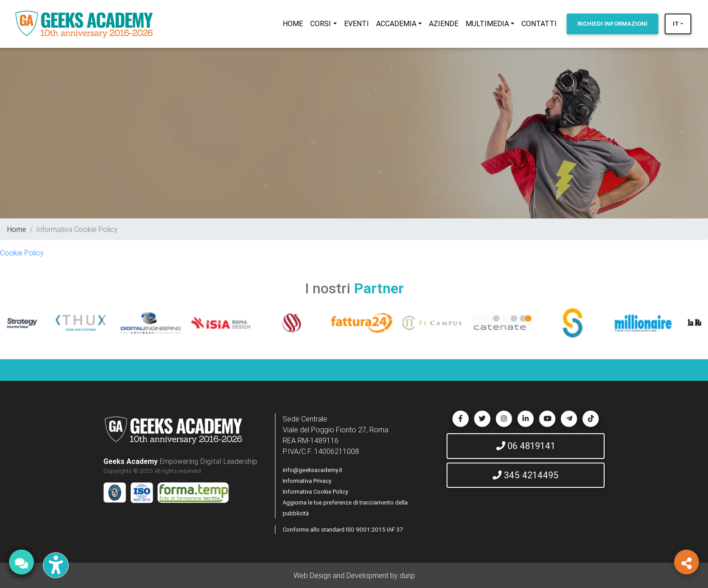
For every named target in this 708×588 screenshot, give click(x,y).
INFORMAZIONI (613, 24)
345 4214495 (526, 475)
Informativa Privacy (307, 481)
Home (17, 229)
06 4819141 (526, 446)
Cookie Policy (22, 253)
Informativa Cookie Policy (315, 492)
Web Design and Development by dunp (354, 575)
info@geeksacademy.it (312, 470)
